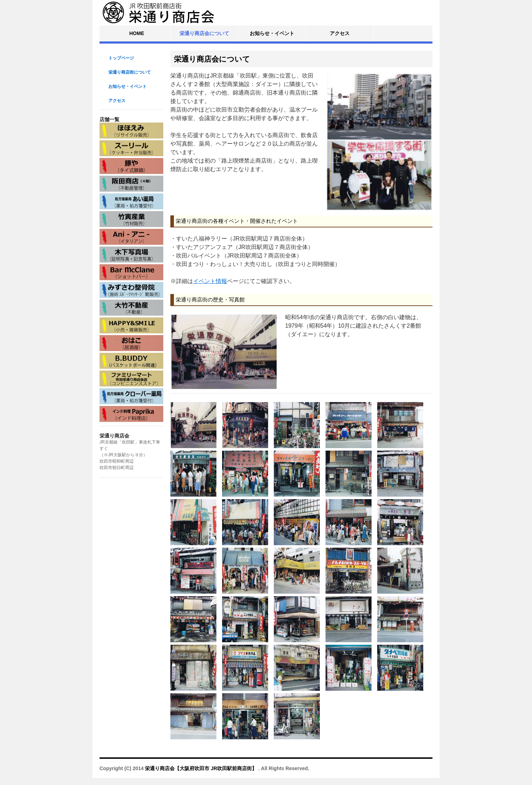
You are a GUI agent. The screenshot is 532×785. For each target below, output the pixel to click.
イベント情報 (210, 281)
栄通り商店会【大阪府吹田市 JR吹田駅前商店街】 (202, 768)
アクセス (340, 33)
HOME (137, 33)
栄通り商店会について (204, 33)
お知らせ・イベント (272, 33)
